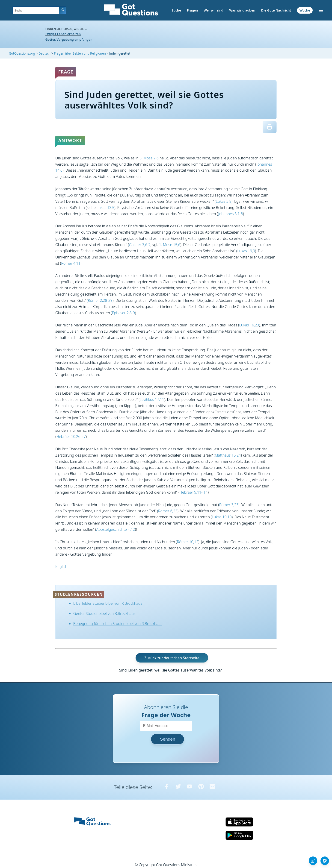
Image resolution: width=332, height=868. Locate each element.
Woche (305, 10)
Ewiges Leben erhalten (63, 34)
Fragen (192, 10)
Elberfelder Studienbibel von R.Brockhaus (108, 603)
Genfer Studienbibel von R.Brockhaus (104, 613)
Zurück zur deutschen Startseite (172, 658)
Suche (176, 10)
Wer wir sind (214, 10)
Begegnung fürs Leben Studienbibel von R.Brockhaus (118, 624)
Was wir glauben (242, 10)
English (61, 566)
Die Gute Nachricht (276, 10)
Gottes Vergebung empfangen (69, 40)
